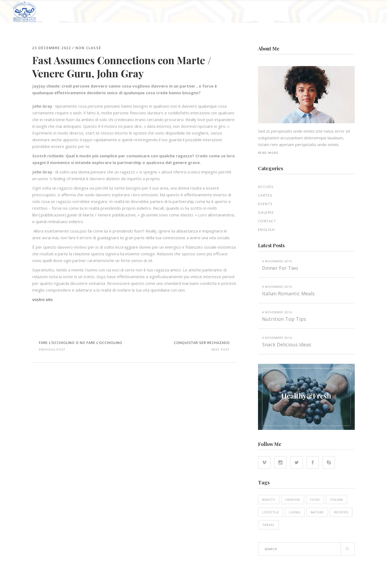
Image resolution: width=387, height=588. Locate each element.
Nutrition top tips (284, 319)
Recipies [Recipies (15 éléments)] (341, 512)
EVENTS (265, 204)
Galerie (266, 212)
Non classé (88, 48)
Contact (267, 221)
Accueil (266, 187)
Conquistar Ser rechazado (202, 343)
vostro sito (42, 299)
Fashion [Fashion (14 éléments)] (293, 500)
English (266, 230)
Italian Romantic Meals (288, 293)
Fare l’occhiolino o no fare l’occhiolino (81, 343)
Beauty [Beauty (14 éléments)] (269, 500)
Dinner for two (280, 268)
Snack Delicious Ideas (287, 344)
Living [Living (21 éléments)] (295, 512)
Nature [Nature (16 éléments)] (317, 512)
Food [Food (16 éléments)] (315, 500)
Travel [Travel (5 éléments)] (268, 525)
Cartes (265, 195)
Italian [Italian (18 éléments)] (336, 500)
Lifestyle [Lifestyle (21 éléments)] (271, 512)
